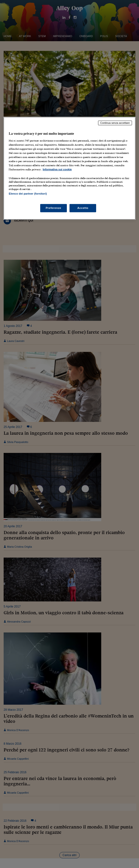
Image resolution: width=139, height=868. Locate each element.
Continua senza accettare (115, 123)
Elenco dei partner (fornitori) (28, 194)
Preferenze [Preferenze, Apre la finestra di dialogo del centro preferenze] (54, 208)
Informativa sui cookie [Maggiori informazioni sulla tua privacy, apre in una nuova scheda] (57, 169)
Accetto (83, 208)
